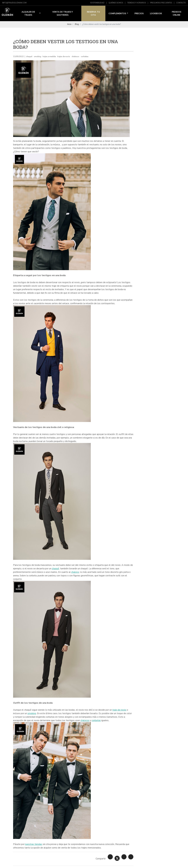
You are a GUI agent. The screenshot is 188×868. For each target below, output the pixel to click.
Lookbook (156, 14)
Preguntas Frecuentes (161, 3)
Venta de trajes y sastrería (63, 13)
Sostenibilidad (97, 3)
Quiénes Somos (116, 3)
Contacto (181, 3)
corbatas (96, 720)
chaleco (75, 572)
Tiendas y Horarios (137, 3)
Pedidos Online (176, 13)
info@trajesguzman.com (14, 3)
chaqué (55, 569)
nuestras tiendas (34, 844)
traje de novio (119, 710)
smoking (32, 713)
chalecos (85, 720)
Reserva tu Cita (93, 13)
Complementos (118, 14)
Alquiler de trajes (31, 13)
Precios (139, 14)
